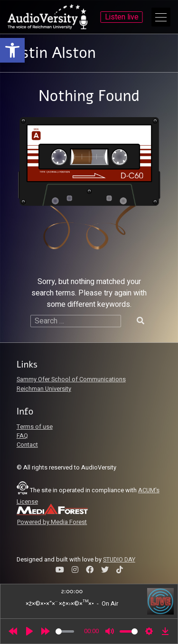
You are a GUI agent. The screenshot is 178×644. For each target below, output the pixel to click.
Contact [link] (27, 445)
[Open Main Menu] (161, 17)
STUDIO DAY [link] (119, 560)
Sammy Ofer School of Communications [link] (71, 379)
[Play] (29, 631)
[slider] (65, 631)
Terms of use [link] (35, 427)
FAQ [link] (22, 436)
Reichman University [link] (44, 389)
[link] (12, 50)
